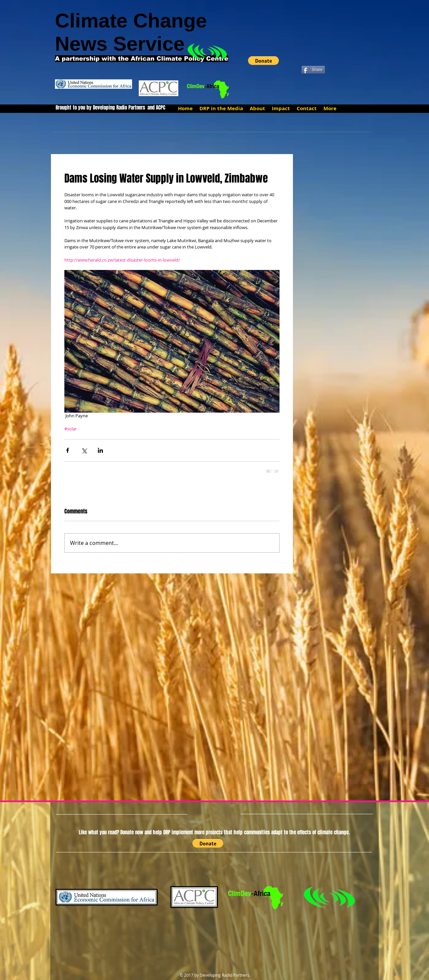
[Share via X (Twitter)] (84, 450)
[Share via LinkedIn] (100, 450)
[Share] (313, 70)
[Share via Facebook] (68, 450)
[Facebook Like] (314, 59)
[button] (263, 61)
